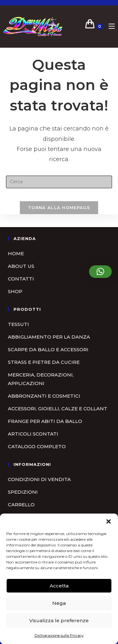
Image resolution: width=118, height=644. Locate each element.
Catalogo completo (37, 446)
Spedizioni (23, 492)
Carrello (21, 505)
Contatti (21, 279)
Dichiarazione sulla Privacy (59, 635)
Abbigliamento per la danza (49, 337)
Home (16, 253)
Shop (15, 291)
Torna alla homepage (59, 208)
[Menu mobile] (109, 26)
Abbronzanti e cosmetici (44, 396)
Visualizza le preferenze (59, 620)
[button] (109, 521)
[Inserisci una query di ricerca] (59, 182)
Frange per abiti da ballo (45, 421)
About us (21, 266)
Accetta (59, 586)
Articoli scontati (33, 434)
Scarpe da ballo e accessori (48, 349)
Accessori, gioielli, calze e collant (58, 409)
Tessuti (18, 324)
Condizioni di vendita (39, 479)
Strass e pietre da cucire (44, 362)
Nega (59, 603)
